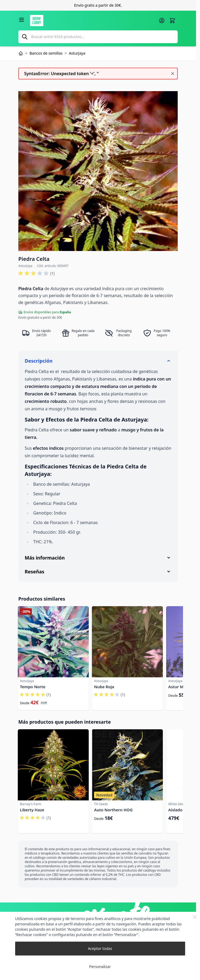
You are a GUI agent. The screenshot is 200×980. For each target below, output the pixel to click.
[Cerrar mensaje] (173, 74)
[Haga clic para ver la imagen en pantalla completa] (98, 171)
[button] (36, 273)
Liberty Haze (32, 810)
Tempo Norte (33, 687)
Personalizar (100, 967)
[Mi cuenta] (162, 21)
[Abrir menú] (22, 20)
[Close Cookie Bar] (195, 917)
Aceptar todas (100, 948)
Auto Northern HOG (113, 810)
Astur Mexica (181, 687)
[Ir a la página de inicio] (93, 21)
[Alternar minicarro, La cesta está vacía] (172, 21)
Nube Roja (104, 687)
